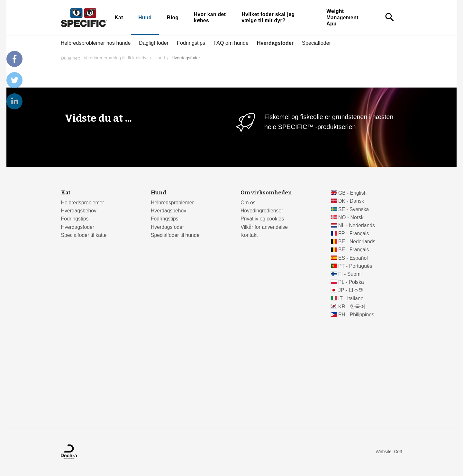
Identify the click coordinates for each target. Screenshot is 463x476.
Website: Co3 (389, 452)
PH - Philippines (356, 315)
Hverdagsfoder (275, 43)
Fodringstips (191, 43)
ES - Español (353, 258)
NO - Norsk (351, 217)
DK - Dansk (351, 201)
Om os (248, 203)
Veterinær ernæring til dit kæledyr (116, 58)
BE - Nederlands (357, 242)
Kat (119, 18)
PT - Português (355, 266)
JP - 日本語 (351, 290)
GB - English (352, 193)
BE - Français (354, 250)
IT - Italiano (351, 299)
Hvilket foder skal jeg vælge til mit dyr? (268, 18)
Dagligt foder (154, 43)
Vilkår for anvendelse (264, 227)
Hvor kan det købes (210, 18)
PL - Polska (351, 282)
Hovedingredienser (262, 211)
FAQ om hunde (231, 43)
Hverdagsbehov (79, 211)
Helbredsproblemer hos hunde (96, 43)
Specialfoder (316, 43)
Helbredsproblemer (83, 203)
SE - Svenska (354, 209)
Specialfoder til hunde (175, 235)
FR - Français (354, 233)
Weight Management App (342, 17)
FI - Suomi (350, 274)
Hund (145, 18)
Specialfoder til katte (84, 235)
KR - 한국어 (352, 307)
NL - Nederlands (357, 225)
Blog (173, 18)
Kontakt (249, 235)
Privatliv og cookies (262, 219)
